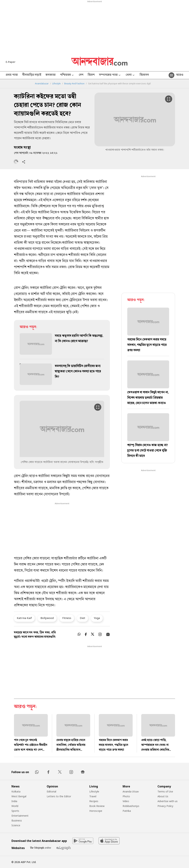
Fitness (67, 618)
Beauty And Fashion (74, 84)
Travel (93, 796)
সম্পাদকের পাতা (110, 75)
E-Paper (11, 62)
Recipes (94, 801)
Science (16, 825)
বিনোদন (144, 75)
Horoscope (96, 811)
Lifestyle (56, 84)
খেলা (130, 75)
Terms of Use (165, 791)
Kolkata (16, 791)
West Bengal (19, 796)
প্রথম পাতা (12, 75)
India (14, 801)
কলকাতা (51, 75)
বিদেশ (91, 75)
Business (17, 820)
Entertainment (20, 816)
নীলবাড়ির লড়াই (32, 75)
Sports (15, 811)
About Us (163, 796)
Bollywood (47, 618)
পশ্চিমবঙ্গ (67, 75)
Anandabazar (42, 84)
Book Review (97, 806)
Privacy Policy (165, 806)
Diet (83, 618)
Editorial (51, 791)
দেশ (81, 75)
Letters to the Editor (59, 796)
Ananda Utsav (131, 791)
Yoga (97, 618)
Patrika (127, 811)
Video (126, 801)
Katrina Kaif (24, 618)
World (15, 806)
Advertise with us (168, 801)
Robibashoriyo (131, 806)
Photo (126, 796)
